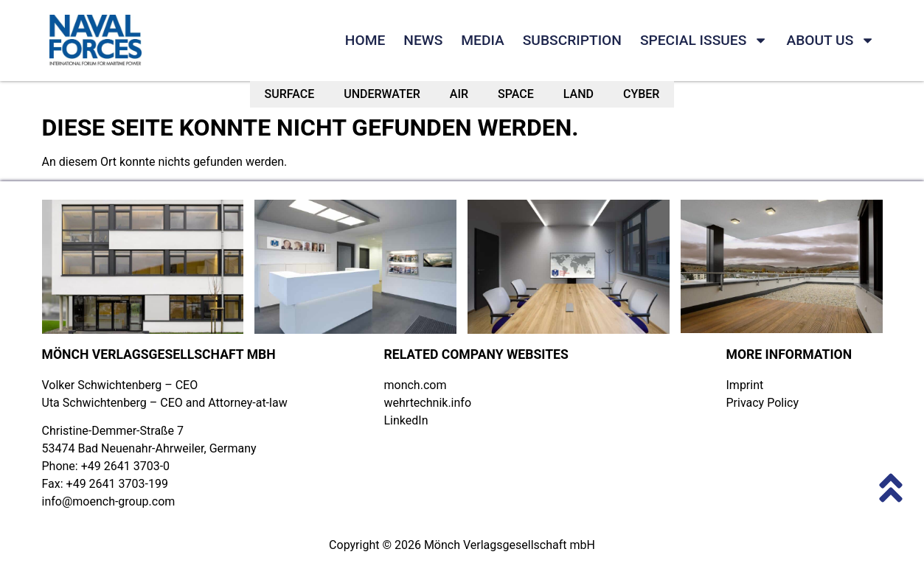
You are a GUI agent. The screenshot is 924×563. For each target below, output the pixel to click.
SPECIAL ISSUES (704, 41)
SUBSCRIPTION (572, 40)
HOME (365, 40)
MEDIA (482, 40)
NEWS (423, 40)
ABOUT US (830, 41)
